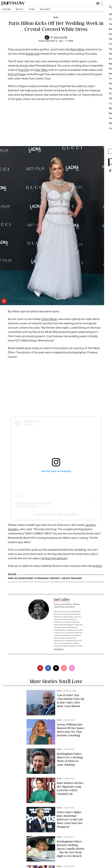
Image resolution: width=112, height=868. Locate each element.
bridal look (33, 54)
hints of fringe (17, 74)
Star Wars (42, 70)
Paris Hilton (77, 50)
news (56, 18)
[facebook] (48, 668)
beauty (20, 9)
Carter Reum (49, 319)
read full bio (59, 649)
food (32, 9)
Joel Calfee (60, 38)
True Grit (24, 70)
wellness (45, 9)
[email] (72, 668)
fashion (6, 9)
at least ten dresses (54, 558)
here (99, 566)
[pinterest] (4, 301)
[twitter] (56, 668)
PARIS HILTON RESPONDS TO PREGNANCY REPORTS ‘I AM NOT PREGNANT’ (45, 579)
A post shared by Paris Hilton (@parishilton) (56, 514)
